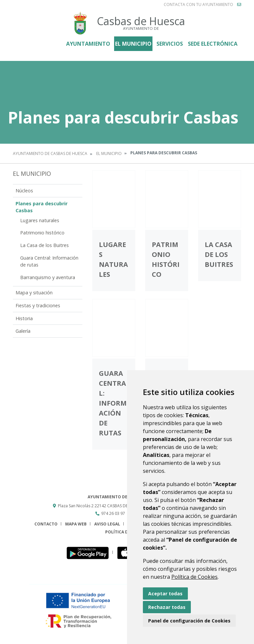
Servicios (170, 44)
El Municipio (133, 44)
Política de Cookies (194, 577)
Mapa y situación (34, 293)
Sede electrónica (213, 44)
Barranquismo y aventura (48, 277)
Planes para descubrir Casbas (42, 207)
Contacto (46, 524)
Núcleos (24, 191)
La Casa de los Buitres (44, 245)
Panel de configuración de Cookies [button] (189, 621)
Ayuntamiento (88, 44)
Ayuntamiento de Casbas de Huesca (50, 153)
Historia (24, 318)
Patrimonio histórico (42, 233)
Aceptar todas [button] (165, 594)
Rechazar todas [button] (167, 607)
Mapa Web (76, 524)
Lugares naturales (40, 220)
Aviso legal (107, 524)
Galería (23, 331)
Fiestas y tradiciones (38, 305)
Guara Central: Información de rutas (49, 261)
